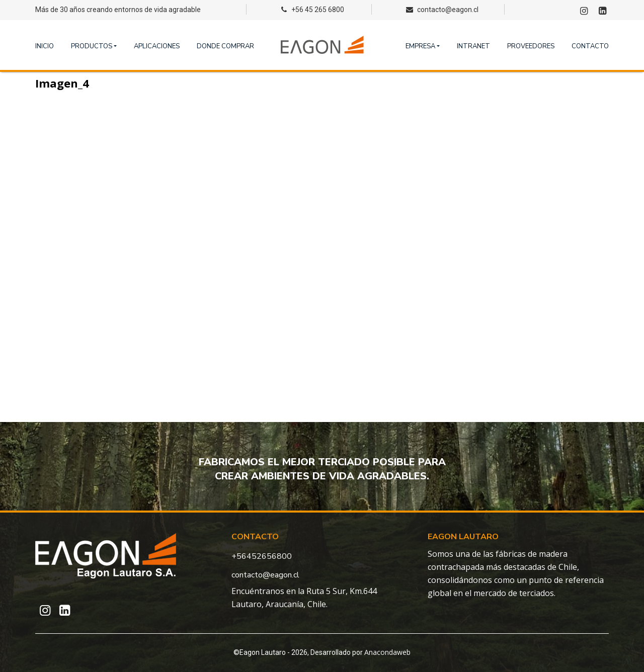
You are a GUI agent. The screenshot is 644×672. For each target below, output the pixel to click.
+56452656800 (262, 556)
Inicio (45, 46)
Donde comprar (225, 46)
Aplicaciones (157, 46)
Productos (92, 46)
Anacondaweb (387, 652)
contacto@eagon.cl (265, 575)
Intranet (473, 46)
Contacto (590, 46)
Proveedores (531, 46)
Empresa (420, 46)
